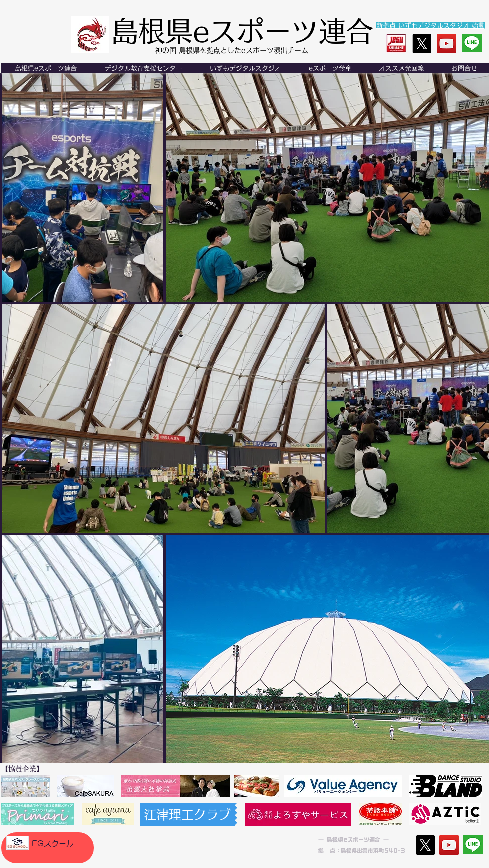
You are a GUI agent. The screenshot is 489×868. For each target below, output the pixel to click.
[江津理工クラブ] (188, 814)
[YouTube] (447, 43)
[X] (422, 43)
